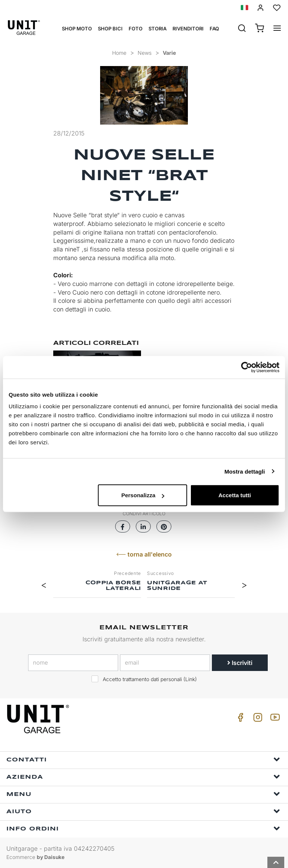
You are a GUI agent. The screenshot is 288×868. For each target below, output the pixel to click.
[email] (165, 663)
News (145, 53)
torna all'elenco (144, 554)
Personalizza (143, 495)
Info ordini (143, 828)
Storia (157, 29)
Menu (143, 794)
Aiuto (143, 811)
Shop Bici (110, 29)
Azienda (143, 777)
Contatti (143, 759)
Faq (214, 29)
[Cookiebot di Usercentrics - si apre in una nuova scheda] (247, 367)
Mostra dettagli (244, 471)
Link (190, 679)
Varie (169, 53)
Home (119, 53)
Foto (136, 29)
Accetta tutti (235, 495)
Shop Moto (77, 29)
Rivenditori (188, 29)
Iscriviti (240, 663)
